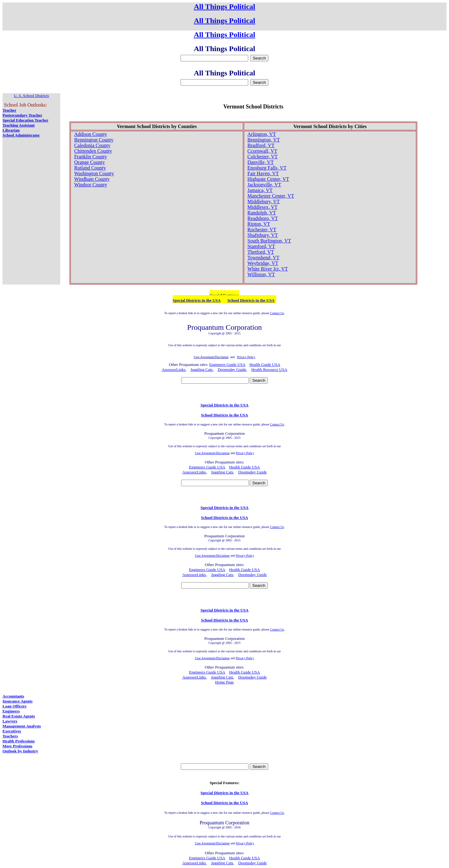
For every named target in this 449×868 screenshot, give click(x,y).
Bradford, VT (261, 145)
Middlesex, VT (263, 207)
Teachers (10, 736)
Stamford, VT (261, 246)
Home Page (224, 682)
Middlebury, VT (264, 201)
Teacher (9, 110)
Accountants (13, 696)
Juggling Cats (202, 369)
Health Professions (19, 741)
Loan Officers (14, 706)
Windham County (92, 179)
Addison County (91, 134)
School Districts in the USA (251, 300)
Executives (12, 731)
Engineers (11, 711)
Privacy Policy (245, 453)
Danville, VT (261, 162)
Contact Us (277, 313)
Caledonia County (92, 145)
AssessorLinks (174, 369)
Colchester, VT (263, 157)
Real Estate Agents (19, 716)
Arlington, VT (262, 134)
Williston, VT (261, 274)
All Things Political (225, 7)
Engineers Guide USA (227, 364)
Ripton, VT (259, 224)
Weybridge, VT (263, 263)
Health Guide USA (265, 364)
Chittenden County (93, 151)
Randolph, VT (262, 213)
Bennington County (94, 140)
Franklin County (91, 157)
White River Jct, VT (268, 269)
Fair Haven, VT (263, 173)
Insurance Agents (17, 701)
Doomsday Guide (232, 369)
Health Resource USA (269, 369)
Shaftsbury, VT (263, 235)
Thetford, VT (261, 252)
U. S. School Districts (31, 96)
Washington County (94, 173)
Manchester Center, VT (271, 196)
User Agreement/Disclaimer (212, 453)
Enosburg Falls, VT (267, 168)
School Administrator (21, 135)
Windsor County (91, 185)
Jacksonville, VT (264, 185)
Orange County (89, 162)
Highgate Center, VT (268, 179)
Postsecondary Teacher (22, 115)
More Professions (17, 746)
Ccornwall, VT (263, 151)
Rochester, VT (262, 230)
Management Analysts (22, 726)
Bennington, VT (264, 140)
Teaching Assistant (19, 125)
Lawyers (10, 721)
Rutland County (90, 168)
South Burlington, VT (269, 241)
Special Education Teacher (25, 120)
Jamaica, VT (260, 190)
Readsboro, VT (263, 218)
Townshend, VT (264, 258)
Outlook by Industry (20, 751)
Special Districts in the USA (197, 300)
